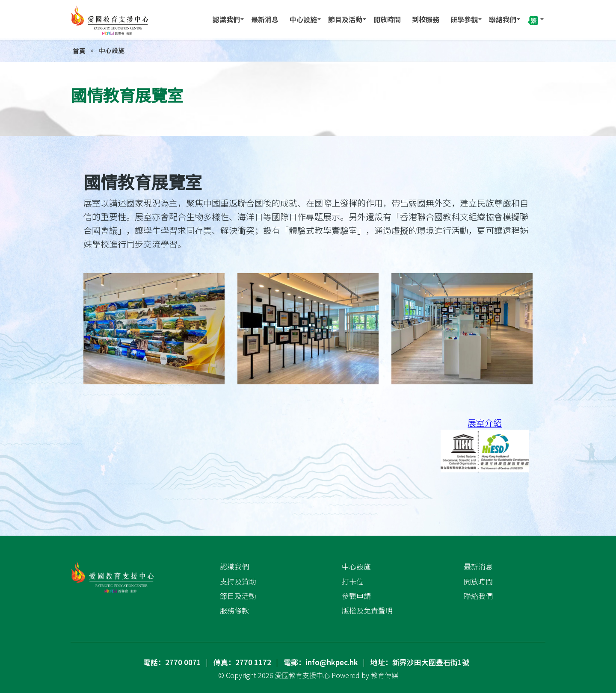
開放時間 (387, 19)
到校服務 (426, 19)
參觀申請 (356, 596)
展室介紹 (485, 423)
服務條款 (234, 610)
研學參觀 (464, 19)
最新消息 (265, 19)
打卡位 (353, 581)
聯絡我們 (503, 19)
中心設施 (303, 19)
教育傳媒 (385, 675)
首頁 (79, 51)
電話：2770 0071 (172, 662)
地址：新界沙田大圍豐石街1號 (420, 662)
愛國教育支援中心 (302, 675)
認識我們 (226, 19)
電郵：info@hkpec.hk (321, 662)
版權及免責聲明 (367, 610)
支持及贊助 (238, 581)
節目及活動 (345, 19)
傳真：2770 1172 (242, 662)
